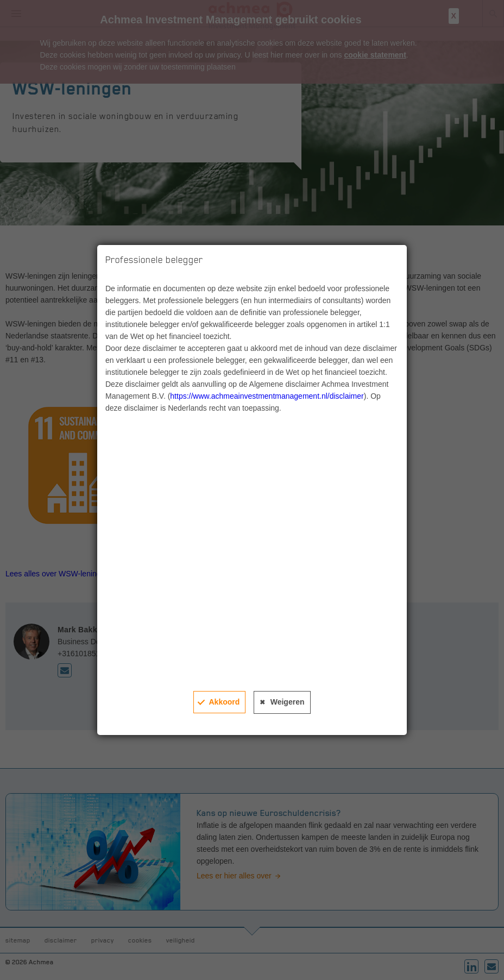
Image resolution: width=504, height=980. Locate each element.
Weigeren (288, 702)
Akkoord (224, 702)
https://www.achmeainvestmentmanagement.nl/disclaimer (267, 396)
